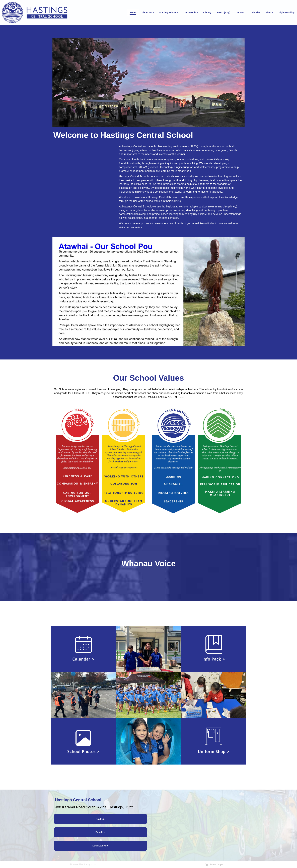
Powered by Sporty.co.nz (83, 864)
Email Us (100, 832)
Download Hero (100, 846)
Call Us (100, 819)
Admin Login (214, 864)
